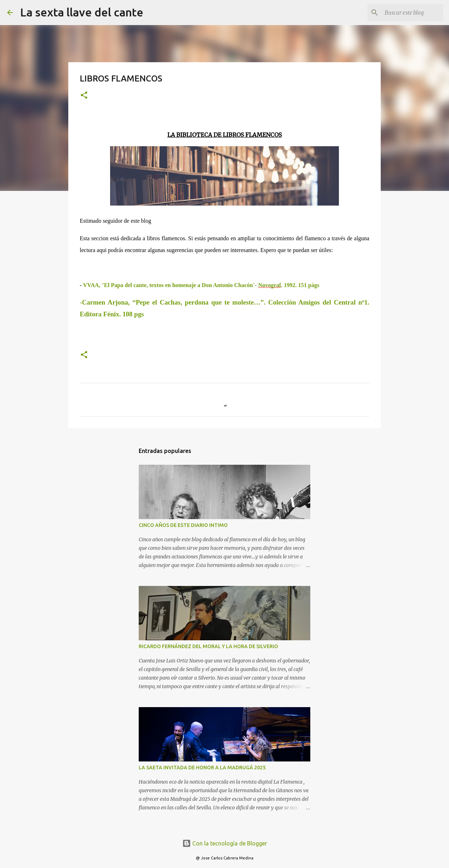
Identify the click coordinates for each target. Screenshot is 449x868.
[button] (84, 96)
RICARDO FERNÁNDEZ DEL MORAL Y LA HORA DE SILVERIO (208, 646)
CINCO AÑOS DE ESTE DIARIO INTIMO (183, 525)
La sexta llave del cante (82, 12)
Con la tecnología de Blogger (225, 843)
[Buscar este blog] (406, 13)
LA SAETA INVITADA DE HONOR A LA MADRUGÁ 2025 (202, 768)
